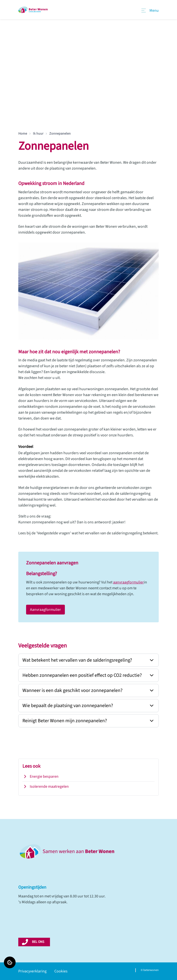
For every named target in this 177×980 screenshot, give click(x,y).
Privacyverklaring (32, 971)
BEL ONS (38, 942)
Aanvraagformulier (45, 610)
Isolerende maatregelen (46, 786)
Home (23, 134)
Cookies (61, 971)
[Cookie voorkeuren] (10, 962)
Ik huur (38, 134)
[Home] (33, 10)
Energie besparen (40, 776)
